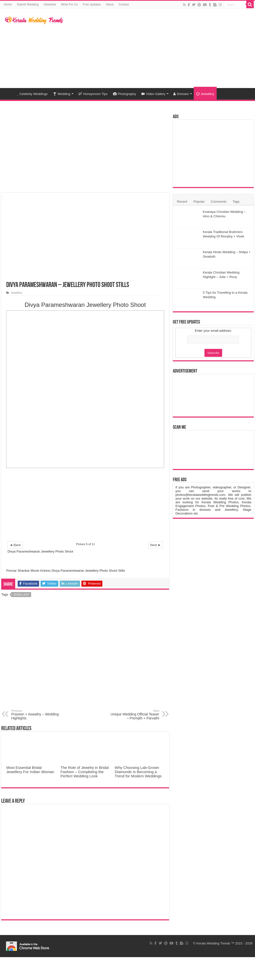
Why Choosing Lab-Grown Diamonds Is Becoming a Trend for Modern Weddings (138, 772)
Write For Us (69, 4)
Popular (199, 202)
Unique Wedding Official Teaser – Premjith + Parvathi (134, 715)
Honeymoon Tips (93, 94)
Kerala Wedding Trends (213, 943)
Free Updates (92, 4)
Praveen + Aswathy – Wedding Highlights (37, 715)
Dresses (181, 94)
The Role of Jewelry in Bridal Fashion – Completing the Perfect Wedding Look (85, 772)
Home (8, 4)
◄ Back (15, 545)
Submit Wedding (28, 4)
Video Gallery (153, 94)
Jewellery (205, 94)
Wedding (62, 94)
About (110, 4)
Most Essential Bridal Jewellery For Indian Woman (30, 770)
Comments (219, 202)
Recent (182, 202)
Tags (236, 202)
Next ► (156, 545)
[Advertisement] (159, 48)
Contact (124, 4)
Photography (125, 94)
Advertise (50, 4)
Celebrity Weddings (32, 94)
